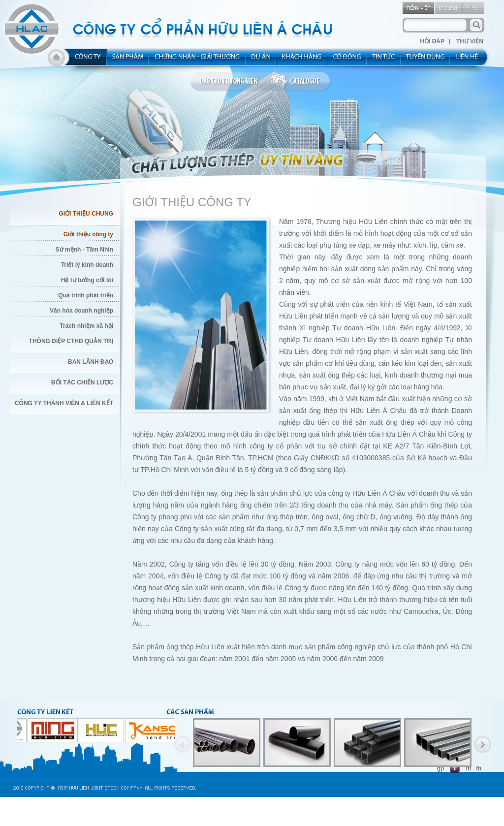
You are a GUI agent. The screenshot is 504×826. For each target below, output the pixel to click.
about (85, 60)
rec (426, 60)
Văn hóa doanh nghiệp (81, 311)
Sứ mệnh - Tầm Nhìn (84, 250)
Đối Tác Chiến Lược (82, 382)
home (56, 60)
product (128, 60)
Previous (183, 745)
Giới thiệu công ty (88, 234)
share (347, 60)
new (384, 60)
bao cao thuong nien (230, 82)
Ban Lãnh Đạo (91, 362)
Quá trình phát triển (86, 295)
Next (483, 745)
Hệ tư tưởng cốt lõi (87, 280)
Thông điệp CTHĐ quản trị (71, 341)
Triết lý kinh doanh (87, 265)
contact (470, 60)
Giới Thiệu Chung (86, 214)
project (261, 60)
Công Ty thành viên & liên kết (64, 403)
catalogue (300, 82)
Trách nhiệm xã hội (86, 326)
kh (302, 60)
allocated (198, 60)
